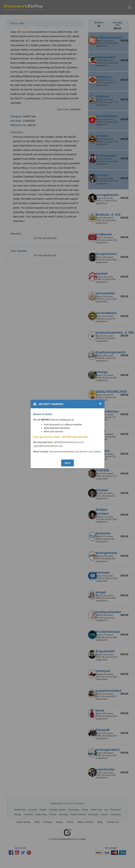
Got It (67, 463)
